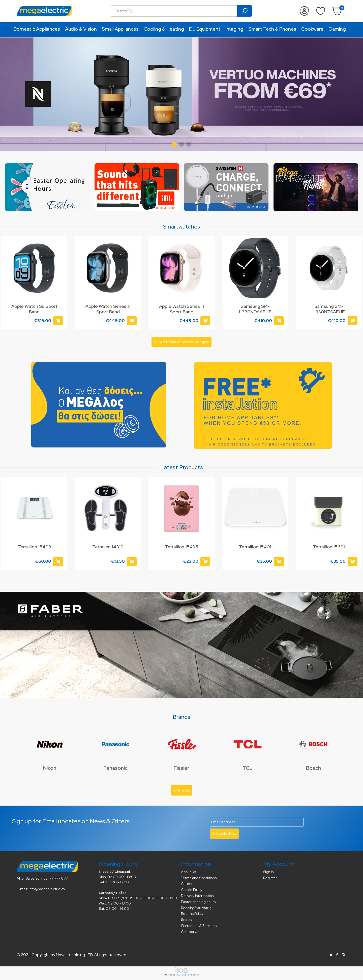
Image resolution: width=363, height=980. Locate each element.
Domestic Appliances (37, 29)
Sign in (268, 872)
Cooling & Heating (164, 29)
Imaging (234, 29)
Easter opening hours (198, 902)
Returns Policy (192, 914)
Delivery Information (197, 896)
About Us (188, 872)
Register (270, 878)
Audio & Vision (81, 29)
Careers (188, 884)
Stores (186, 920)
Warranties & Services (199, 926)
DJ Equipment (205, 29)
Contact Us (190, 932)
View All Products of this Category (181, 342)
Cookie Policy (192, 890)
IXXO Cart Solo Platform (187, 975)
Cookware (312, 29)
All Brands (182, 790)
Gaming (337, 29)
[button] (174, 144)
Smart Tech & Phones (272, 29)
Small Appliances (120, 29)
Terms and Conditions (199, 878)
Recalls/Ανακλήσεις (196, 908)
